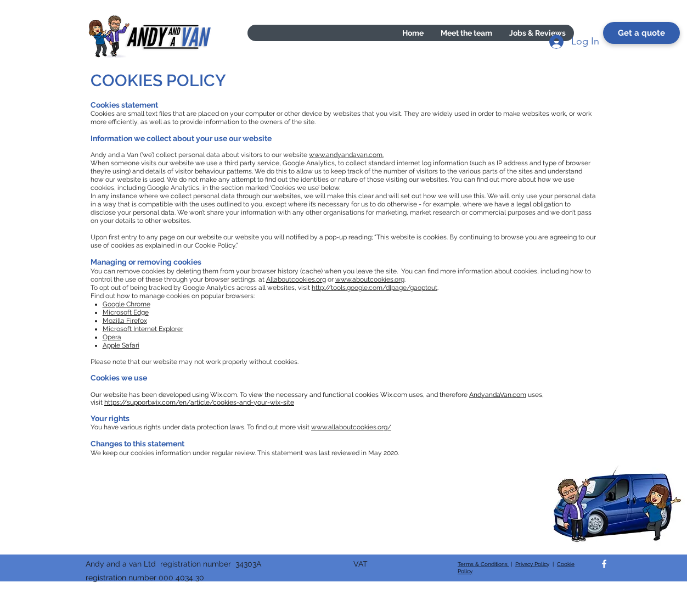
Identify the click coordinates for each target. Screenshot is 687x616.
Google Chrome (126, 304)
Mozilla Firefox (125, 321)
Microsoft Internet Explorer (143, 329)
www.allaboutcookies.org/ (351, 427)
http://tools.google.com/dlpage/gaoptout (375, 288)
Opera (112, 337)
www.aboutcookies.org (370, 279)
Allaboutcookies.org (296, 279)
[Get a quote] (641, 33)
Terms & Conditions (483, 564)
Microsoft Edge (126, 312)
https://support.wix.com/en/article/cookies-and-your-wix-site (199, 402)
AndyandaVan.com (498, 395)
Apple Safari (121, 345)
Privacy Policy (532, 564)
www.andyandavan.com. (346, 155)
